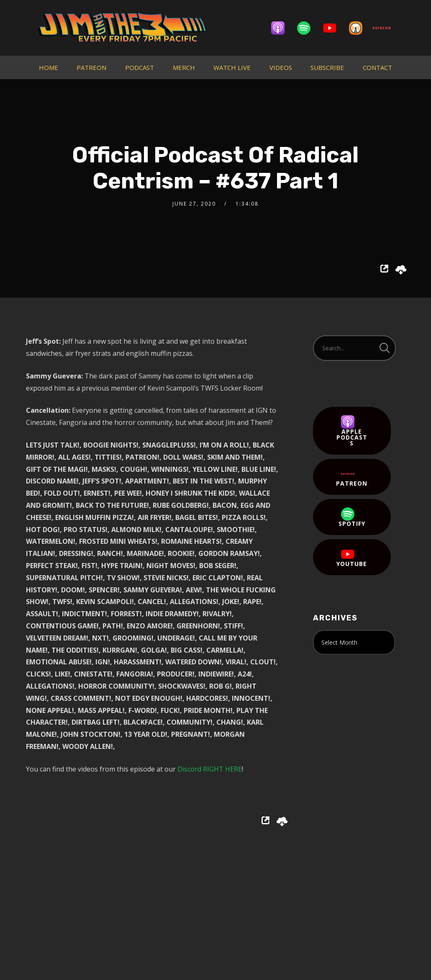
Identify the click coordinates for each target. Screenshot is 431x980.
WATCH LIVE (232, 67)
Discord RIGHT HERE (210, 769)
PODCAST (140, 67)
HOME (49, 67)
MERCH (184, 67)
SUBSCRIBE (327, 67)
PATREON (91, 67)
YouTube (352, 558)
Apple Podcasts (352, 431)
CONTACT (377, 67)
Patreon (352, 477)
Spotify (352, 517)
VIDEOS (281, 67)
